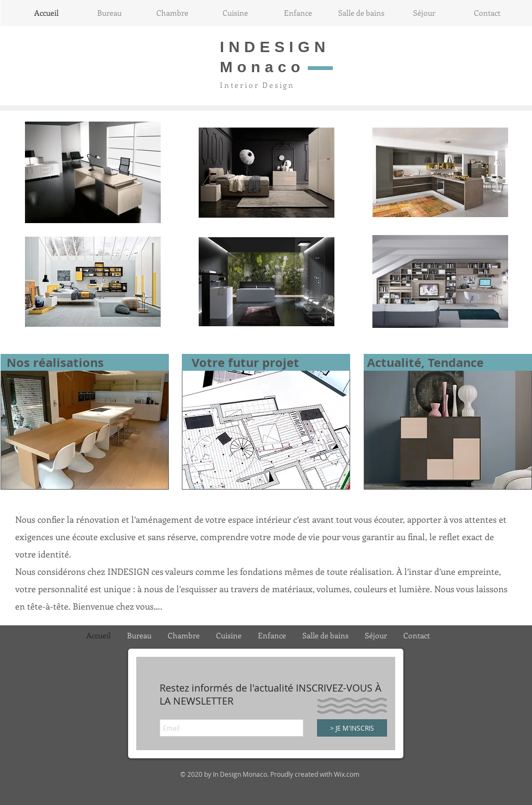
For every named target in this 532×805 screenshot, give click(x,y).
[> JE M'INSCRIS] (352, 728)
